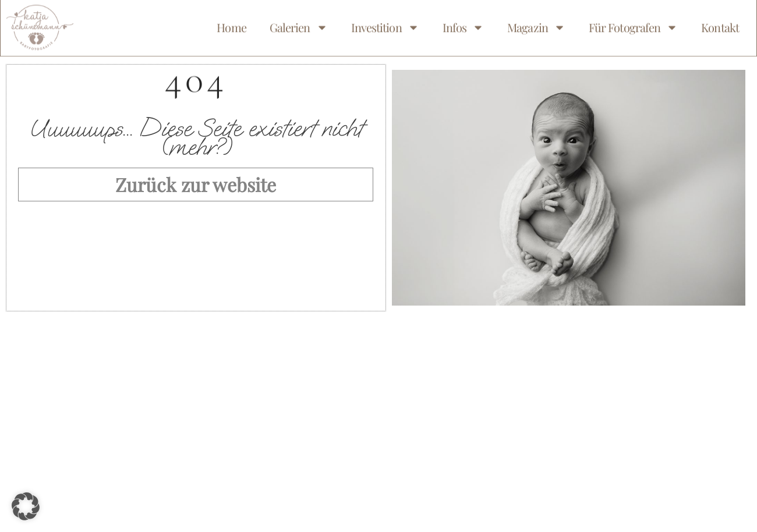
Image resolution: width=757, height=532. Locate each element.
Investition (385, 24)
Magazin (536, 24)
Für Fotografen (633, 24)
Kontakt (720, 24)
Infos (464, 24)
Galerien (299, 24)
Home (231, 24)
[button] (26, 506)
